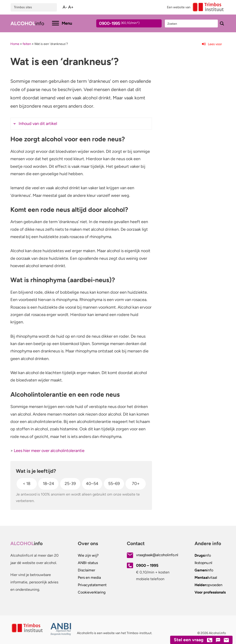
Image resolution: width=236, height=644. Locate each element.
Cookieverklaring (92, 592)
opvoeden (208, 585)
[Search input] (192, 24)
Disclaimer (86, 570)
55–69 (114, 484)
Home (15, 44)
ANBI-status (88, 563)
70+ (136, 484)
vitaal (206, 578)
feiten (27, 44)
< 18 (27, 484)
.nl (203, 563)
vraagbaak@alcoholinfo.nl (157, 555)
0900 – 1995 (147, 565)
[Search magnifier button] (222, 24)
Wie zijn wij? (88, 555)
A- (65, 7)
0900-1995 (125, 24)
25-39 (70, 484)
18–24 (48, 484)
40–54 (92, 484)
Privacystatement (92, 585)
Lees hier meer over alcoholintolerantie (49, 451)
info (203, 555)
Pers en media (89, 578)
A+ (71, 7)
